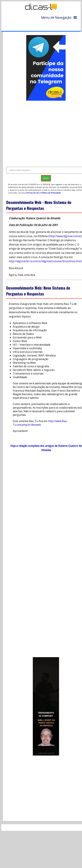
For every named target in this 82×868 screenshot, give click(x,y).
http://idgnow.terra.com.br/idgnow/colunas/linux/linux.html (45, 261)
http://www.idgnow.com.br (65, 236)
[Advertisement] (42, 132)
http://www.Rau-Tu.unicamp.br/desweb (40, 423)
